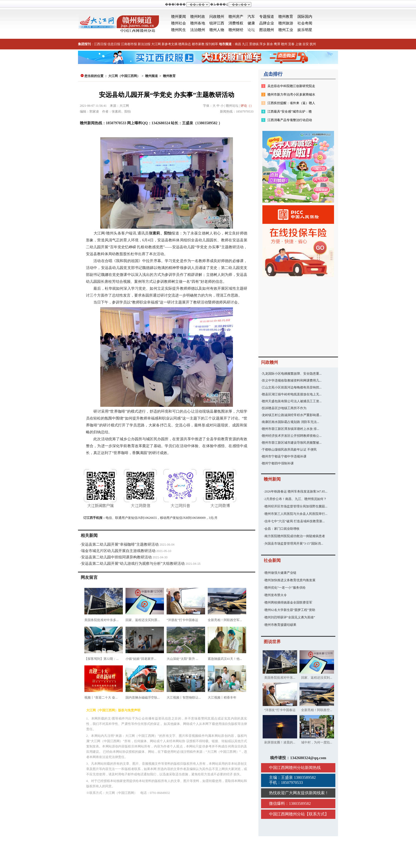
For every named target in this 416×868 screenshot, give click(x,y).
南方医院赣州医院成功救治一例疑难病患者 (295, 536)
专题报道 (267, 17)
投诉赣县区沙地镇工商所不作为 (284, 408)
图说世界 (272, 642)
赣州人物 (217, 30)
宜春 (291, 44)
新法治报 (144, 44)
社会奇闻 (305, 23)
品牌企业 (267, 23)
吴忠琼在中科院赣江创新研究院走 (291, 86)
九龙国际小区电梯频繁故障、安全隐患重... (292, 374)
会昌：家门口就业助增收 (282, 529)
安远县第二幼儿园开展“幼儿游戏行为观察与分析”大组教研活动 (133, 564)
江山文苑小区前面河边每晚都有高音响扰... (292, 387)
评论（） (247, 106)
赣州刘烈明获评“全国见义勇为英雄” (290, 617)
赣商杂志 (185, 44)
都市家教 (198, 44)
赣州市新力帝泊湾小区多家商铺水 (291, 95)
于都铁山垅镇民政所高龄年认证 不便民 (289, 450)
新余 (270, 44)
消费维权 (236, 23)
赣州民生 (179, 30)
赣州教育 (286, 17)
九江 (245, 44)
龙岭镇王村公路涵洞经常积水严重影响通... (292, 415)
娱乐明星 (305, 30)
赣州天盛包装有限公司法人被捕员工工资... (292, 401)
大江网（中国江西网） (124, 76)
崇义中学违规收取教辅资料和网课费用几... (292, 380)
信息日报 (114, 44)
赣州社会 (179, 23)
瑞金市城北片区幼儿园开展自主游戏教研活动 (118, 551)
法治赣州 (198, 30)
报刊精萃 (212, 44)
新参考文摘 (170, 44)
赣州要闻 (179, 17)
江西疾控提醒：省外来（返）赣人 (291, 103)
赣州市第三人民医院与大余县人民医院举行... (296, 514)
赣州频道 (151, 76)
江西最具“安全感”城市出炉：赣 (290, 112)
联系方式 (317, 814)
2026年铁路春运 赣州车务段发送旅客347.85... (296, 491)
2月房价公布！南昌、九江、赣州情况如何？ (296, 499)
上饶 (298, 44)
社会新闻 (272, 560)
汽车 (251, 17)
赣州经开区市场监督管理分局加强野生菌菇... (296, 506)
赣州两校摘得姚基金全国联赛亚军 (288, 602)
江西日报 (100, 44)
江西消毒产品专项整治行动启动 (290, 120)
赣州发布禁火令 (276, 595)
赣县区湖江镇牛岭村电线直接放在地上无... (292, 394)
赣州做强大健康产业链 (280, 573)
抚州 (313, 44)
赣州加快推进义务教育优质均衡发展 (290, 580)
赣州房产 (236, 17)
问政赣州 (217, 17)
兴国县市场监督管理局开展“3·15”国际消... (294, 544)
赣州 (284, 44)
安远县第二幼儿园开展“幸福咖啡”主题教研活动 (120, 544)
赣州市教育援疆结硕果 (280, 625)
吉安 (306, 44)
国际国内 (305, 17)
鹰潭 (277, 44)
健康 (251, 23)
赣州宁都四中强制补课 (278, 463)
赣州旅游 (286, 23)
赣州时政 (198, 17)
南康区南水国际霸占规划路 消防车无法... (291, 422)
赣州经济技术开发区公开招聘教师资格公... (292, 436)
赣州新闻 (272, 479)
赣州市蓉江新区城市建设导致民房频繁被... (292, 443)
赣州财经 (236, 30)
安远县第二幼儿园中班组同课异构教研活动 (116, 557)
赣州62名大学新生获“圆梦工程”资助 (290, 610)
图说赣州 (267, 30)
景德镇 (254, 44)
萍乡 (263, 44)
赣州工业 (286, 30)
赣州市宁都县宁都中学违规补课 (284, 456)
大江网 (156, 44)
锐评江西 (217, 23)
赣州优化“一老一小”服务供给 (285, 588)
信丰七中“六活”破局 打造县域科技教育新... (295, 521)
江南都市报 (129, 44)
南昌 (238, 44)
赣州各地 (198, 23)
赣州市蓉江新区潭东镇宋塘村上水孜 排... (291, 429)
